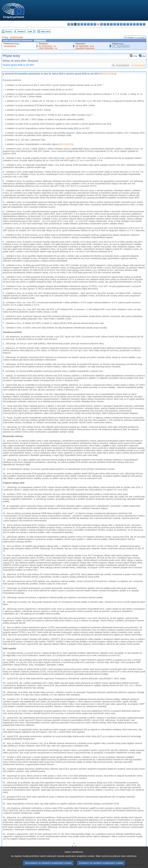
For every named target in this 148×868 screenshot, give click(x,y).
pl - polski (124, 24)
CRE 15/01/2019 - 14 (48, 48)
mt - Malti (118, 24)
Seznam (8, 31)
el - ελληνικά (88, 24)
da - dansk (79, 24)
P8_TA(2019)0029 (121, 46)
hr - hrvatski (102, 24)
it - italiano (105, 24)
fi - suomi (141, 24)
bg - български (69, 24)
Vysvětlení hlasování (85, 48)
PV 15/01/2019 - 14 (47, 46)
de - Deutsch (82, 24)
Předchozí (21, 31)
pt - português (128, 24)
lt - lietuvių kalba (111, 24)
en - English (92, 24)
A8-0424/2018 (10, 46)
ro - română (131, 24)
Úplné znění (45, 31)
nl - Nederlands (121, 24)
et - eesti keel (85, 24)
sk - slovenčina (134, 24)
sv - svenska (144, 24)
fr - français (95, 24)
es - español (72, 24)
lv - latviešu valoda (108, 24)
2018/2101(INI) (16, 37)
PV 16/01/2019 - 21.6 (85, 46)
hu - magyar (115, 24)
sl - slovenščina (138, 24)
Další (30, 31)
